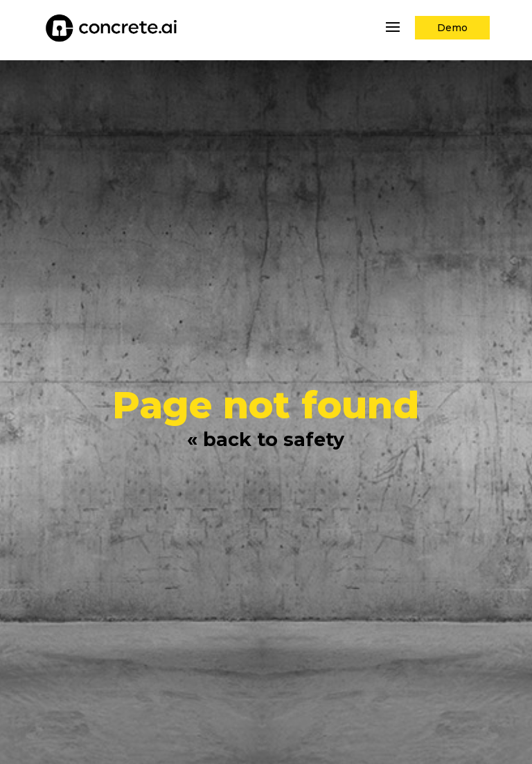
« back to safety (266, 439)
